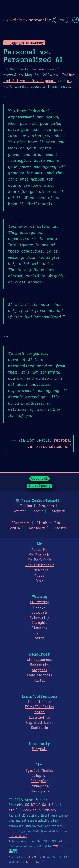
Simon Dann (17, 836)
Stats (39, 638)
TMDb (57, 847)
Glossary (39, 628)
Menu (61, 20)
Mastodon (37, 528)
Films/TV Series (39, 707)
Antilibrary (40, 565)
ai (69, 81)
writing (17, 20)
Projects (46, 506)
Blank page (39, 791)
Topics (26, 506)
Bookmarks (39, 665)
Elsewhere (21, 523)
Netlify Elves (33, 862)
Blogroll (39, 749)
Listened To (39, 717)
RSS (39, 633)
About (38, 511)
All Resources (39, 660)
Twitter (61, 528)
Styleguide (40, 786)
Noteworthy (39, 618)
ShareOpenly (39, 486)
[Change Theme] (76, 20)
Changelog (39, 781)
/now (39, 581)
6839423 (32, 857)
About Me (39, 550)
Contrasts (39, 728)
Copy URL (40, 479)
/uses (39, 576)
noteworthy (40, 20)
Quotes (39, 681)
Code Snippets (39, 675)
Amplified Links (40, 723)
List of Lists (39, 702)
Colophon (58, 511)
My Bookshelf (40, 560)
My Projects (39, 555)
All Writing (39, 602)
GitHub (14, 528)
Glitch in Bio (48, 523)
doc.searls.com (44, 69)
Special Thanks (39, 771)
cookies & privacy (40, 810)
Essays (39, 607)
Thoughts (39, 623)
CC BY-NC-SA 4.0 (39, 805)
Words (39, 712)
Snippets (39, 670)
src (12, 810)
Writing (20, 511)
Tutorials (39, 612)
